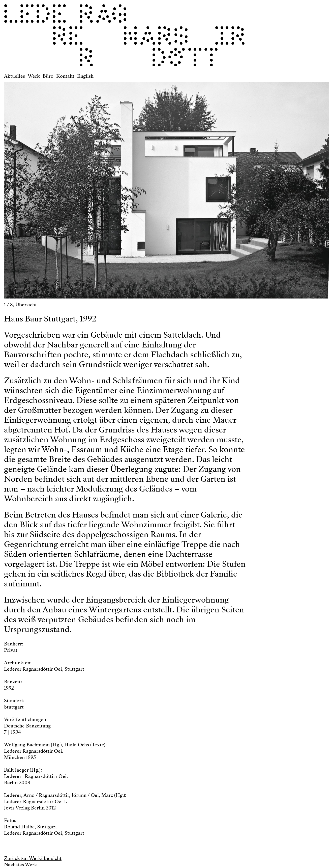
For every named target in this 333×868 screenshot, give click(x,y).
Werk (34, 76)
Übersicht (26, 305)
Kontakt (65, 76)
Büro (48, 76)
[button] (85, 188)
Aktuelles (14, 76)
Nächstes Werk (21, 865)
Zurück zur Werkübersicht (33, 858)
